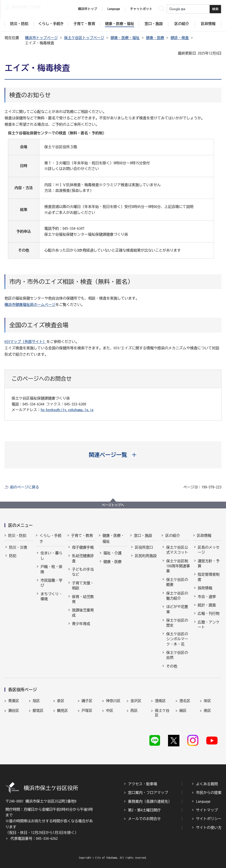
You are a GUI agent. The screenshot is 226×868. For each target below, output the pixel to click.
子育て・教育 (82, 535)
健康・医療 (155, 38)
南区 (207, 710)
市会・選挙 (207, 597)
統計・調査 (207, 605)
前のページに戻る (25, 487)
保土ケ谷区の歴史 (177, 623)
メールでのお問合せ (144, 819)
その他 (172, 666)
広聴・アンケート (209, 625)
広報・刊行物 (209, 613)
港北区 (185, 701)
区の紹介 (173, 535)
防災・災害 (18, 547)
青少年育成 (81, 624)
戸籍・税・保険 (51, 569)
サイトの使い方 (209, 828)
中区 (110, 710)
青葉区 (14, 701)
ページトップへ (113, 505)
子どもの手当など (83, 572)
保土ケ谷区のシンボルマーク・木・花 (177, 639)
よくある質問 (207, 784)
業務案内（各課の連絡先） (150, 801)
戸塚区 (87, 710)
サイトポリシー (209, 819)
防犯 (13, 556)
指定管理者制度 (209, 577)
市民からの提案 (209, 793)
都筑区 (38, 710)
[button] (113, 455)
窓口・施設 (143, 535)
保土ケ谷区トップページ (84, 38)
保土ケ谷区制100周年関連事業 (178, 566)
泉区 (61, 701)
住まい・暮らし (51, 555)
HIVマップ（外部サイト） (25, 342)
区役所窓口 (144, 547)
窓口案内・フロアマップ (148, 793)
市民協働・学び (51, 583)
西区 (134, 710)
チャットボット (141, 9)
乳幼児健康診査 (83, 558)
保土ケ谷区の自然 (177, 655)
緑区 (183, 710)
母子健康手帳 (83, 547)
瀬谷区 (14, 710)
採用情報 (205, 588)
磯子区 (87, 701)
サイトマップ (207, 810)
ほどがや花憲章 (177, 609)
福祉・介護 (113, 553)
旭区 (36, 701)
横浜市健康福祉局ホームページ (30, 305)
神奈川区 (113, 701)
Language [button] (114, 9)
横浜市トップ (88, 9)
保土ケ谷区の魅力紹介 (177, 596)
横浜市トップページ (41, 38)
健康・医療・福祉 (125, 38)
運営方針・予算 (209, 563)
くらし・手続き (50, 538)
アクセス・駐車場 (143, 784)
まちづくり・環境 (51, 596)
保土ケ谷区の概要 (177, 582)
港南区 (160, 701)
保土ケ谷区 (162, 713)
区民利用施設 (146, 556)
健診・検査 (180, 38)
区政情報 (204, 535)
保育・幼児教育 (83, 599)
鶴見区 (63, 710)
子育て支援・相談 (83, 585)
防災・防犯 (17, 535)
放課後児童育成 (83, 613)
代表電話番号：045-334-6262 (34, 838)
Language (203, 801)
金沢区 (136, 701)
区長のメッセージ (209, 550)
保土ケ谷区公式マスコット (177, 550)
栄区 (207, 701)
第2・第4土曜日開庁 (144, 810)
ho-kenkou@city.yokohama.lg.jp (67, 410)
